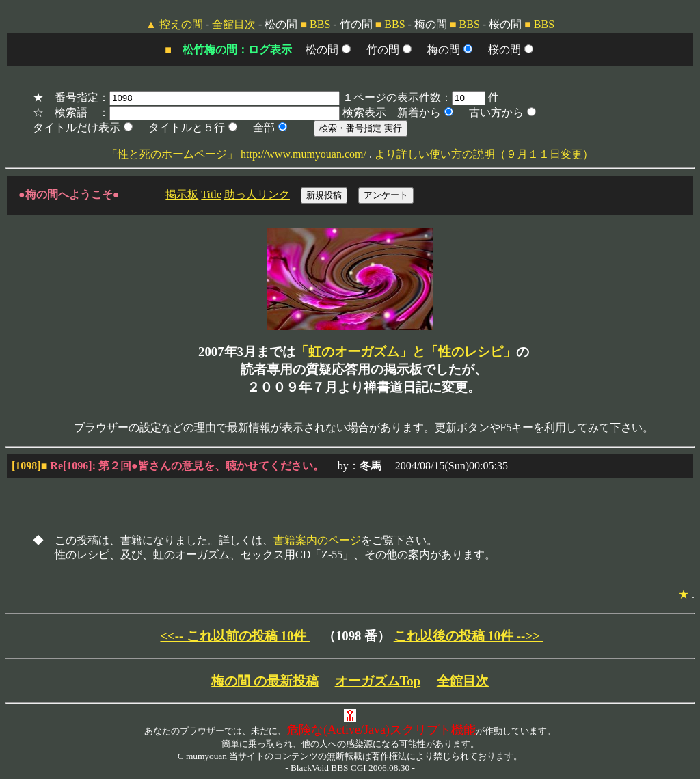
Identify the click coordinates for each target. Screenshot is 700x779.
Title (211, 194)
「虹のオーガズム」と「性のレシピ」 (406, 352)
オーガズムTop (378, 681)
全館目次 (234, 24)
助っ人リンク (257, 194)
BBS (320, 24)
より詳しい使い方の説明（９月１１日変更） (484, 154)
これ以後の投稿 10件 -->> (469, 636)
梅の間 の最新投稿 (265, 681)
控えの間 (181, 24)
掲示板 (182, 194)
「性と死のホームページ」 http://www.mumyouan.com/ (237, 154)
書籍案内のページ (317, 540)
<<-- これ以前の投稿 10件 (235, 636)
